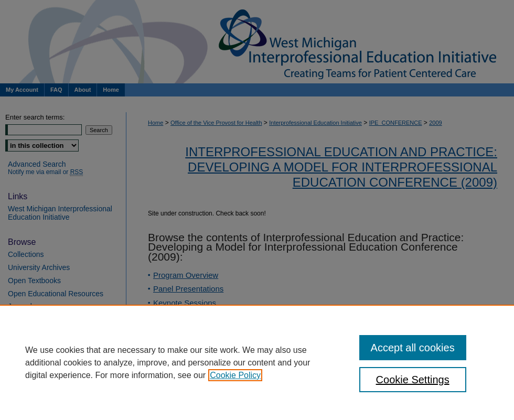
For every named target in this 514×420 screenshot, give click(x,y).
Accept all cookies (413, 348)
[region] (257, 362)
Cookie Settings (413, 380)
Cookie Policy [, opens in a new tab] (235, 375)
